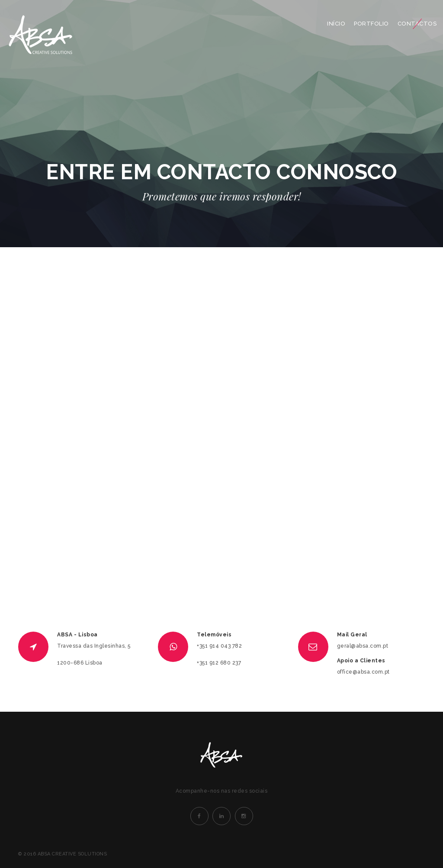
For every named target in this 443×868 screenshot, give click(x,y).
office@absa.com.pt (363, 672)
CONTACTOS (417, 24)
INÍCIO (336, 24)
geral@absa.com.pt (363, 646)
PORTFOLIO (371, 24)
